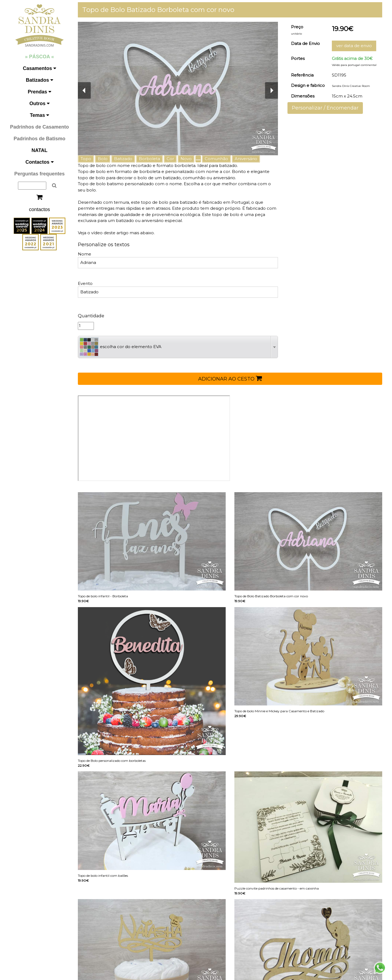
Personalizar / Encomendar (325, 108)
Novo (186, 159)
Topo (86, 159)
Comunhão (216, 159)
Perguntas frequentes (39, 174)
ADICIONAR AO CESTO (230, 378)
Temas (40, 115)
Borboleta (149, 159)
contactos (39, 209)
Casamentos (39, 68)
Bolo (103, 159)
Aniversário (246, 159)
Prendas (39, 92)
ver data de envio (354, 46)
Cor (170, 159)
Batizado (123, 159)
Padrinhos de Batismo (39, 139)
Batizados (39, 80)
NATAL (39, 150)
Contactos (39, 162)
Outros (39, 104)
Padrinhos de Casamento (39, 127)
